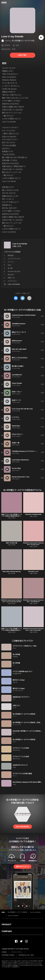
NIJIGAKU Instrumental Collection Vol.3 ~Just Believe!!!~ (33, 601)
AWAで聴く (22, 55)
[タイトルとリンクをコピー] (29, 298)
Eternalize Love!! (33, 572)
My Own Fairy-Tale (14, 271)
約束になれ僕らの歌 (12, 543)
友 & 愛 (10, 268)
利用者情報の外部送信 (8, 955)
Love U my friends (20, 244)
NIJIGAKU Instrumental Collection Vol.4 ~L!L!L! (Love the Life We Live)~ (12, 602)
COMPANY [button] (7, 931)
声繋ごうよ (11, 278)
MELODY (11, 275)
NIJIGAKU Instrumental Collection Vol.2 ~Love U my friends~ (33, 629)
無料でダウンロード (22, 867)
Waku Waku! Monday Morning (12, 572)
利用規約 (4, 952)
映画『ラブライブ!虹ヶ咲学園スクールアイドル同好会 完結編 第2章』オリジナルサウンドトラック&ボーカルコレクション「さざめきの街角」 (12, 517)
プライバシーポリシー (17, 952)
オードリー (11, 262)
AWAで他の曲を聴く (22, 827)
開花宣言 (11, 255)
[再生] (41, 37)
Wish (9, 265)
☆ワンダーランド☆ (14, 259)
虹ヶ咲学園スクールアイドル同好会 (25, 41)
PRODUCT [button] (7, 924)
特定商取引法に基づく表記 (26, 955)
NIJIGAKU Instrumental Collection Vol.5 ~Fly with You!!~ (33, 544)
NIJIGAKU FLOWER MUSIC (33, 514)
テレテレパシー (12, 281)
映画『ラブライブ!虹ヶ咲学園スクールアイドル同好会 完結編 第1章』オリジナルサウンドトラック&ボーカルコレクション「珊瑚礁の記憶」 (12, 631)
